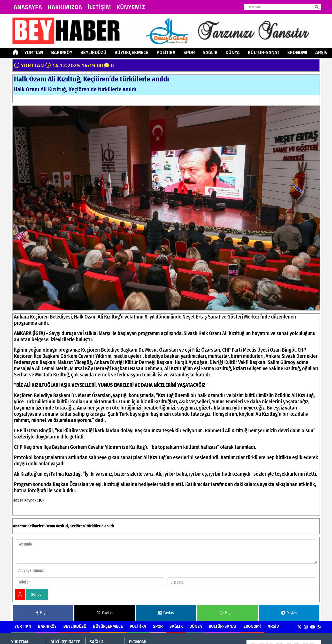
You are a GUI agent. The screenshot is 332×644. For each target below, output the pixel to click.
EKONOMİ (297, 52)
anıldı (109, 526)
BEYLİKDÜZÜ (93, 52)
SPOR (189, 52)
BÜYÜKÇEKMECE (132, 52)
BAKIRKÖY (62, 52)
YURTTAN (34, 52)
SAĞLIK (210, 52)
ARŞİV (321, 52)
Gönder (37, 594)
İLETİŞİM (99, 7)
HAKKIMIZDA (65, 7)
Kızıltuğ (62, 526)
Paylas (43, 613)
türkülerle (95, 526)
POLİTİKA (166, 52)
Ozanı (50, 526)
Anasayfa (28, 7)
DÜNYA (233, 52)
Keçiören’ (78, 526)
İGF (42, 500)
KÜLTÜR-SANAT (264, 52)
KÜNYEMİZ (131, 7)
